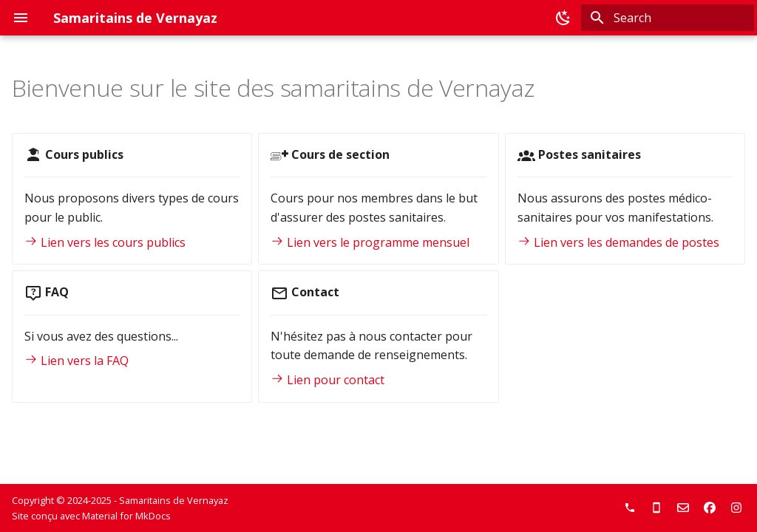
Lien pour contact (327, 380)
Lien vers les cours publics (105, 242)
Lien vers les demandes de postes (618, 242)
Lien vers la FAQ (77, 361)
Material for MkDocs (126, 516)
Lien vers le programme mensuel (370, 242)
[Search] (668, 18)
